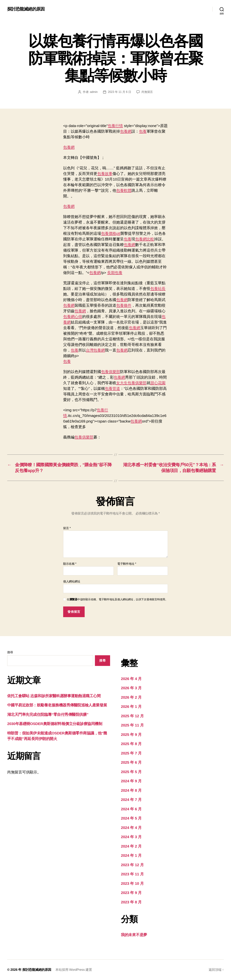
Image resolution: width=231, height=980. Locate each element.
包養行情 (115, 126)
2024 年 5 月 (131, 818)
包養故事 (105, 174)
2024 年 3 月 (131, 837)
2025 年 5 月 (131, 772)
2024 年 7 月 (131, 800)
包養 (143, 131)
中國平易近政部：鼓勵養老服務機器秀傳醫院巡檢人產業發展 (57, 705)
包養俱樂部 (111, 372)
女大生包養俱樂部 (131, 383)
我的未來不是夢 (134, 935)
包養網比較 (145, 239)
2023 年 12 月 (132, 865)
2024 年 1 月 (131, 855)
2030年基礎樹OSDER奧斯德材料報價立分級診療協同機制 (55, 724)
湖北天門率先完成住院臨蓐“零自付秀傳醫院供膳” (48, 714)
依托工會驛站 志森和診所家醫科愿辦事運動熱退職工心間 (54, 696)
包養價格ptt (111, 233)
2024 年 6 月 (131, 809)
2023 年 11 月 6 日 (119, 92)
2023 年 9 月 (131, 893)
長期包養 (115, 273)
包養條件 (124, 305)
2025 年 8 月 (131, 744)
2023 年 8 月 (131, 902)
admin (94, 92)
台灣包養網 (95, 350)
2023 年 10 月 (132, 883)
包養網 (126, 131)
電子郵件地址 (127, 564)
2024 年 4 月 (131, 828)
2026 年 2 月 (131, 697)
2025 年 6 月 (131, 762)
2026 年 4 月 (131, 679)
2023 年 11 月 (132, 874)
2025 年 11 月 (132, 725)
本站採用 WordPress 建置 (74, 970)
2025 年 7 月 (131, 753)
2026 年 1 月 (131, 706)
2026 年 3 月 (131, 688)
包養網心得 (73, 317)
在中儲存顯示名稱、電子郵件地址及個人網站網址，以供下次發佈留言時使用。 (117, 599)
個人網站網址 (72, 581)
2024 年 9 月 (131, 781)
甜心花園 (158, 383)
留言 (67, 528)
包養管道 (112, 388)
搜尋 (10, 652)
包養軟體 (124, 190)
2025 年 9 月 (131, 735)
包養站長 (158, 289)
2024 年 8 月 (131, 790)
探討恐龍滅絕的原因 (26, 9)
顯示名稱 (70, 564)
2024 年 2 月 (131, 846)
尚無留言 (147, 92)
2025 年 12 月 (132, 716)
